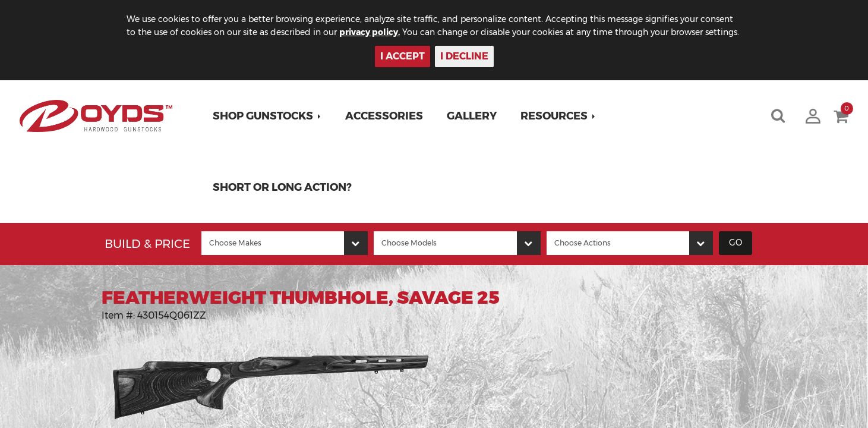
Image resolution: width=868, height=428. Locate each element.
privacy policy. (370, 32)
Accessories (384, 116)
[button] (267, 116)
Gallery (472, 116)
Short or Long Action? (282, 187)
